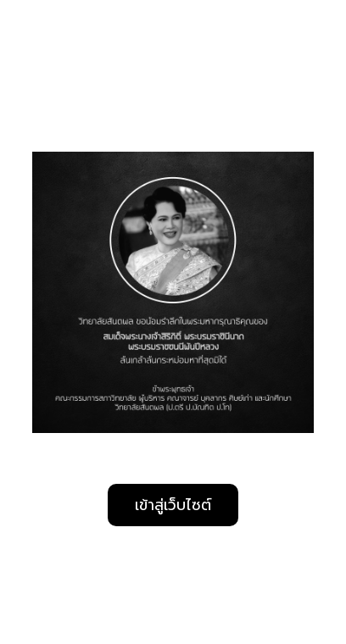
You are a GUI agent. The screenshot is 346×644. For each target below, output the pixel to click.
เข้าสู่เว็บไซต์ (173, 505)
